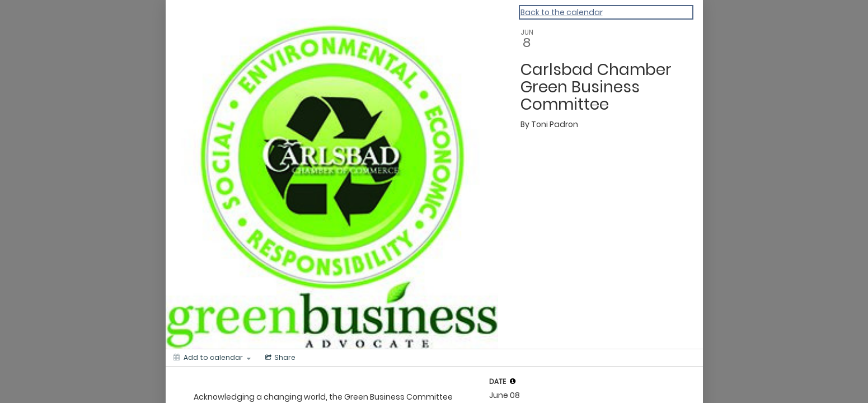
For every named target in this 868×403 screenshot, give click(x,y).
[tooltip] (513, 381)
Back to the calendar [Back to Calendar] (562, 12)
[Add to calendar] (212, 358)
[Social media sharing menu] (279, 358)
